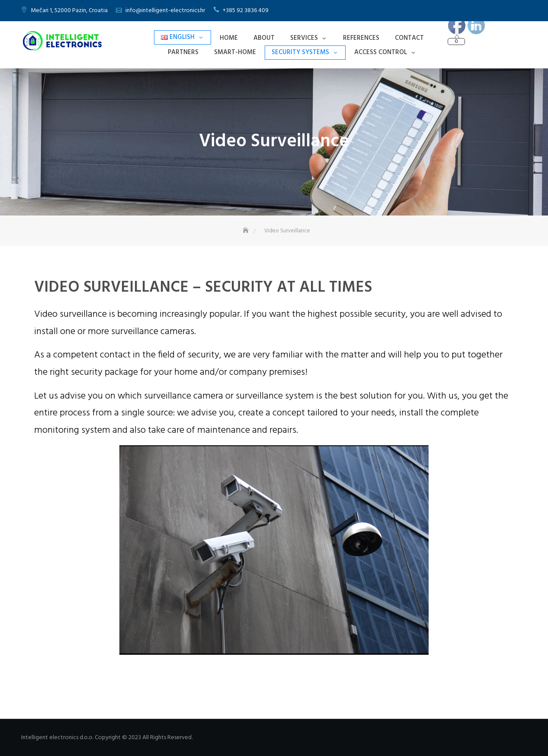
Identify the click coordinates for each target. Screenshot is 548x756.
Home (229, 38)
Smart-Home (235, 52)
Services (304, 38)
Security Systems (300, 52)
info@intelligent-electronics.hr (165, 11)
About (264, 38)
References (361, 38)
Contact (409, 38)
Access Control (381, 52)
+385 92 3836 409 (246, 11)
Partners (183, 52)
